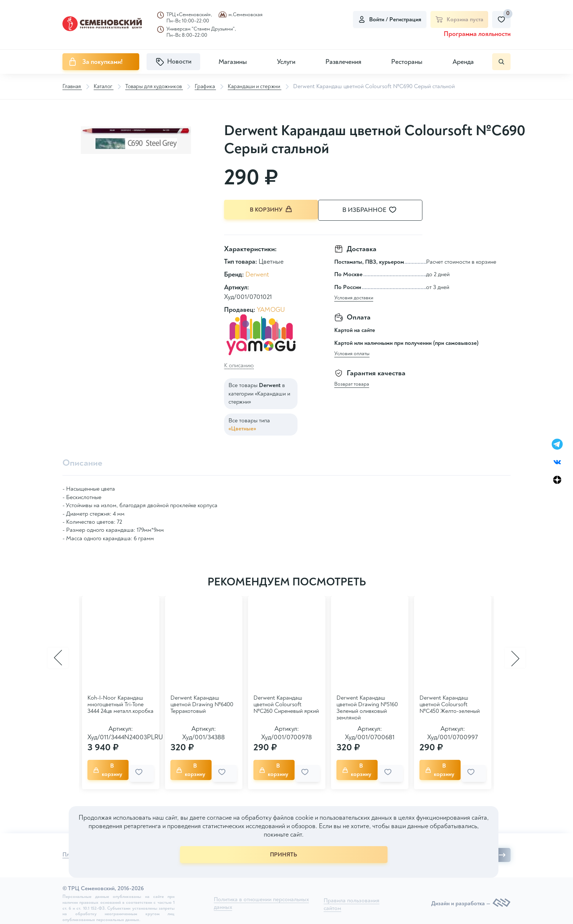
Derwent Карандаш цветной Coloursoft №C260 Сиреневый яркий (286, 704)
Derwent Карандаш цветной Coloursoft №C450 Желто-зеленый (450, 704)
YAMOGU (271, 309)
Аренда (463, 62)
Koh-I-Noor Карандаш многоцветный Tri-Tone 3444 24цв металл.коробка (120, 704)
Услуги (286, 62)
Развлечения (343, 62)
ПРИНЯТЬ (284, 855)
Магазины (233, 62)
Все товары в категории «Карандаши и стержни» (259, 393)
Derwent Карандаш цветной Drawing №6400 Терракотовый (202, 704)
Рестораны (407, 62)
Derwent (257, 274)
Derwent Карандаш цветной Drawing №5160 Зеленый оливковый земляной (367, 707)
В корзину (272, 210)
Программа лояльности (477, 34)
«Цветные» (242, 427)
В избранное (378, 210)
